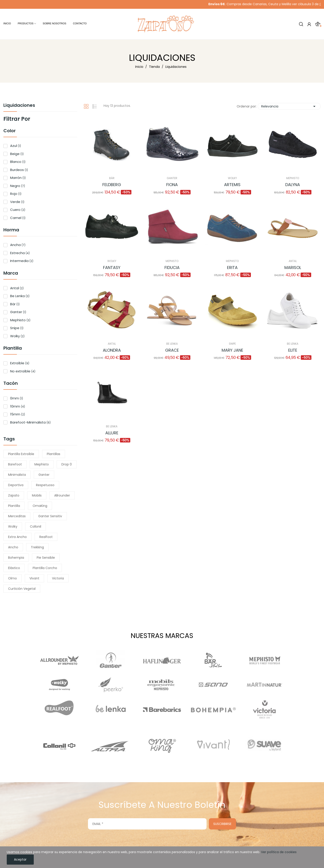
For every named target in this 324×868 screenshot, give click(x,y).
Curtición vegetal (22, 589)
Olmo (12, 578)
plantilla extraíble (21, 454)
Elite (293, 350)
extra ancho (17, 537)
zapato (14, 495)
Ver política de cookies (279, 852)
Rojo (16, 194)
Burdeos (19, 170)
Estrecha (20, 253)
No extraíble (23, 371)
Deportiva (16, 485)
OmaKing (40, 506)
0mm (17, 398)
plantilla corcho (45, 568)
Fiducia (172, 268)
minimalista (17, 475)
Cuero (18, 210)
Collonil (36, 526)
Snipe (17, 328)
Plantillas (54, 454)
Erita (232, 268)
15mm (18, 414)
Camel (18, 218)
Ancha (18, 245)
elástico (14, 568)
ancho (13, 547)
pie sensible (46, 558)
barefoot (15, 464)
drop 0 (67, 464)
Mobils (37, 495)
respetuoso (45, 485)
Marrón (18, 178)
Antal (17, 288)
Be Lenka (20, 296)
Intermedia (22, 261)
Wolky (17, 336)
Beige (17, 154)
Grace (172, 350)
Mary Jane (232, 350)
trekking (37, 547)
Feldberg (112, 185)
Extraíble (20, 363)
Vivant (34, 578)
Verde (17, 202)
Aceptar (20, 859)
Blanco (18, 162)
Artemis (232, 185)
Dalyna (293, 185)
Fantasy (112, 268)
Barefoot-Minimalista (30, 422)
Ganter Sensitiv (50, 516)
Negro (18, 186)
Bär (15, 304)
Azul (16, 146)
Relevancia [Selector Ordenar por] (289, 106)
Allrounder (62, 495)
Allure (112, 433)
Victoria (58, 578)
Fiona (172, 185)
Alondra (112, 350)
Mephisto (20, 320)
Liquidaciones (19, 106)
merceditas (17, 516)
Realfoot (46, 537)
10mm (18, 406)
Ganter (18, 312)
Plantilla (14, 506)
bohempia (16, 558)
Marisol (293, 268)
